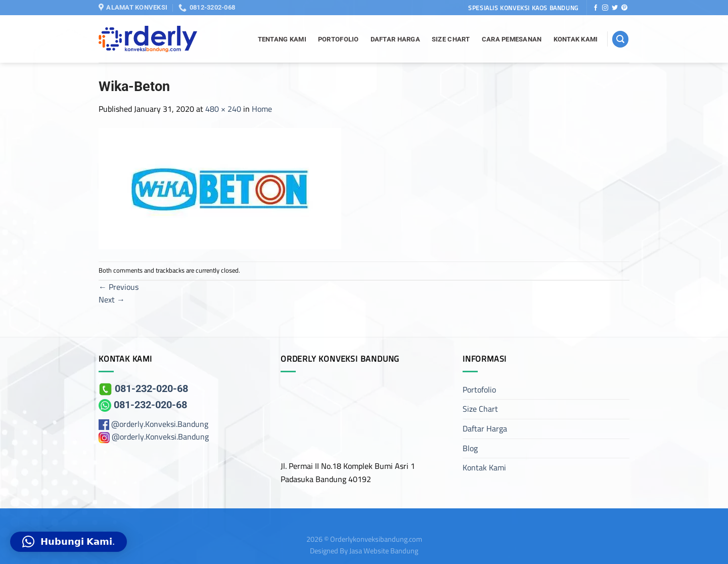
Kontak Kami (576, 39)
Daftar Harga (395, 39)
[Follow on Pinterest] (624, 8)
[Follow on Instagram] (605, 8)
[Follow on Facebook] (596, 8)
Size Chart (451, 39)
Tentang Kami (282, 39)
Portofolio (338, 39)
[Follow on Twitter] (615, 8)
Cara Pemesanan (512, 39)
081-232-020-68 (143, 388)
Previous (119, 287)
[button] (69, 542)
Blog (470, 448)
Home (262, 109)
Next (112, 299)
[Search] (620, 39)
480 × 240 (223, 109)
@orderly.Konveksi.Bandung (160, 424)
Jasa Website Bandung (384, 551)
